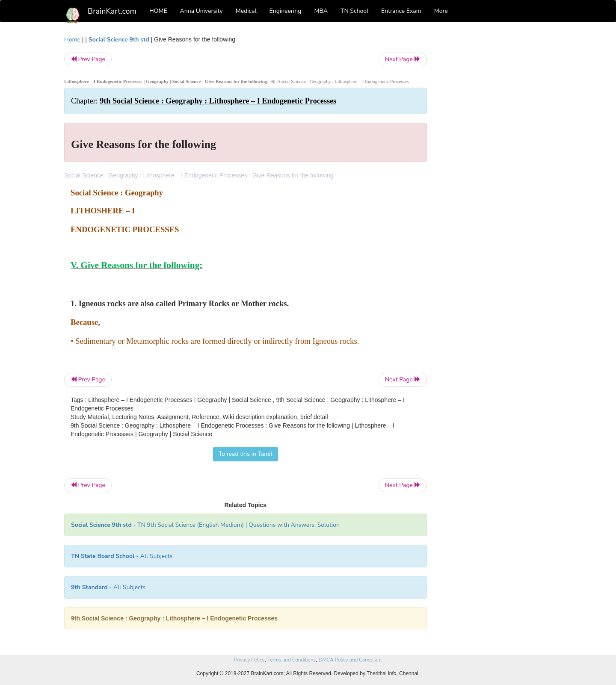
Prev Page (88, 59)
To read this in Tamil (246, 454)
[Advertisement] (496, 163)
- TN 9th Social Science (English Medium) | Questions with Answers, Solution (205, 525)
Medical (246, 11)
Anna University (201, 11)
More (441, 11)
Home (72, 40)
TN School (354, 11)
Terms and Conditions (292, 660)
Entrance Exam (401, 11)
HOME (158, 11)
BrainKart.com (112, 11)
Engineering (286, 11)
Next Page (403, 59)
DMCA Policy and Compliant (350, 660)
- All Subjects (122, 556)
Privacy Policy (249, 660)
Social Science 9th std (119, 40)
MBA (321, 11)
